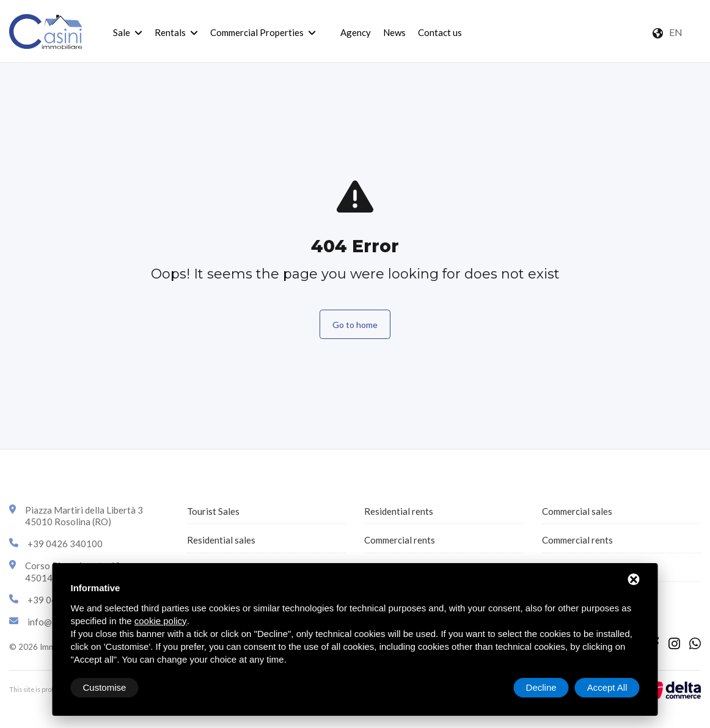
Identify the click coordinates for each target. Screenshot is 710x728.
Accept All (607, 687)
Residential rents (399, 511)
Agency (356, 32)
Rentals (170, 32)
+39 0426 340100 (65, 544)
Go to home (355, 325)
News (394, 32)
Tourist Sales (213, 511)
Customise (105, 687)
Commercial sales (577, 511)
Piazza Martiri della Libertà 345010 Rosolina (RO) (84, 516)
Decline (541, 687)
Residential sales (221, 540)
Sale (122, 32)
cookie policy (161, 621)
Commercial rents (400, 540)
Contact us (440, 32)
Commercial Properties (257, 32)
